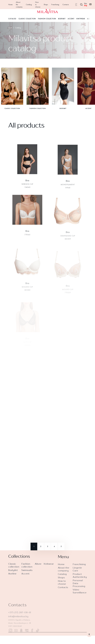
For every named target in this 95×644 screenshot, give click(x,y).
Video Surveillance (80, 599)
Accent (71, 19)
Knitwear (81, 19)
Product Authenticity (80, 584)
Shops (46, 4)
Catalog (29, 4)
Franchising (55, 4)
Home (10, 4)
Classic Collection (27, 19)
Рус (86, 4)
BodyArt (62, 19)
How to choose (38, 4)
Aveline (12, 576)
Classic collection (14, 567)
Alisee (90, 19)
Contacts (66, 4)
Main (10, 28)
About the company (19, 4)
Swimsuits (27, 572)
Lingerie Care (77, 577)
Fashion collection (27, 567)
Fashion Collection (47, 19)
